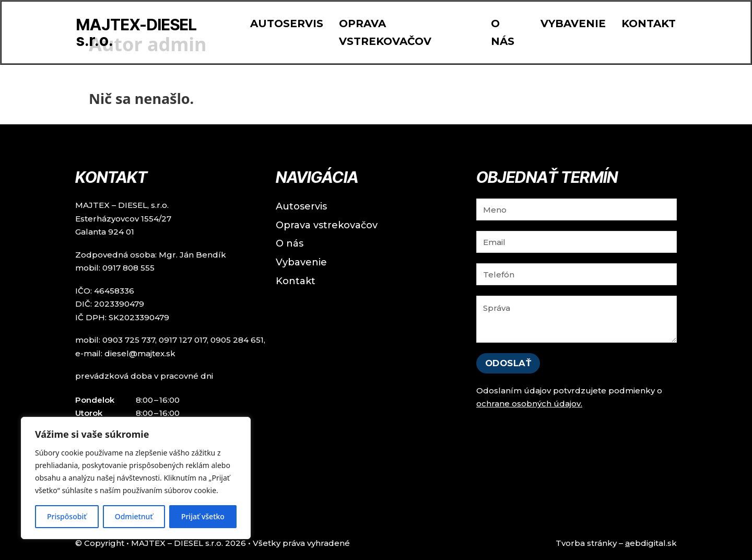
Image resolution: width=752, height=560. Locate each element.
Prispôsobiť (67, 516)
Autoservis (287, 24)
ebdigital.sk (651, 543)
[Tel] (577, 274)
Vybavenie (573, 24)
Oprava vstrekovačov (385, 32)
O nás (503, 32)
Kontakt (649, 24)
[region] (136, 478)
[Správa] (577, 319)
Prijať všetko (203, 516)
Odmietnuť (134, 516)
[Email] (577, 242)
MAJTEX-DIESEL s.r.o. (137, 32)
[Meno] (577, 209)
